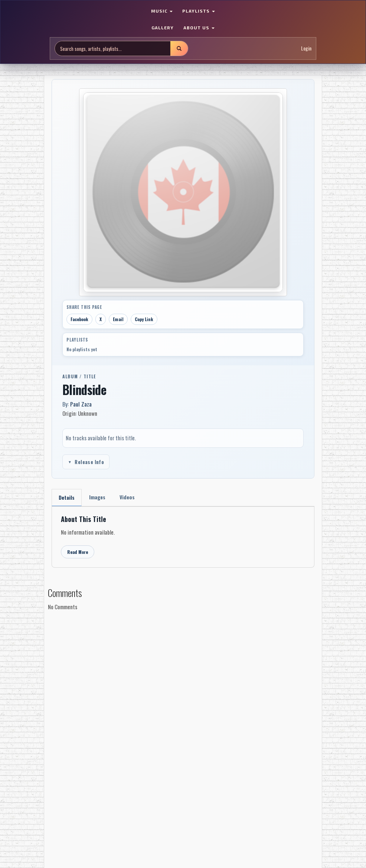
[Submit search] (179, 48)
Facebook (79, 319)
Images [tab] (97, 497)
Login (306, 48)
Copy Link (144, 319)
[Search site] (113, 48)
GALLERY (163, 27)
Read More (78, 552)
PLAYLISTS (199, 11)
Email (118, 319)
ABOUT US (199, 27)
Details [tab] (67, 497)
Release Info (86, 462)
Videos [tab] (127, 497)
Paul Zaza (81, 404)
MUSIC (162, 11)
